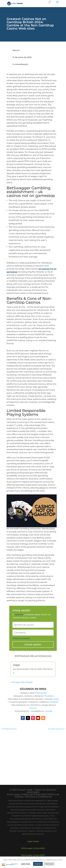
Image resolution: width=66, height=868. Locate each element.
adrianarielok (23, 669)
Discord (33, 708)
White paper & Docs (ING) (33, 848)
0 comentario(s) (20, 64)
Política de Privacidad (34, 794)
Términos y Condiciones (38, 797)
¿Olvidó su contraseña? (21, 638)
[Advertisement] (33, 755)
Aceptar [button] (38, 864)
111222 (16, 665)
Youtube (49, 711)
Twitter (56, 699)
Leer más (26, 864)
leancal (16, 50)
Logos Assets (33, 841)
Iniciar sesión (33, 644)
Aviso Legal (13, 794)
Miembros (48, 669)
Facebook (49, 696)
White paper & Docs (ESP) (33, 855)
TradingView (41, 693)
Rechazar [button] (49, 864)
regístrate (19, 615)
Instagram (54, 702)
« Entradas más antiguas (22, 682)
